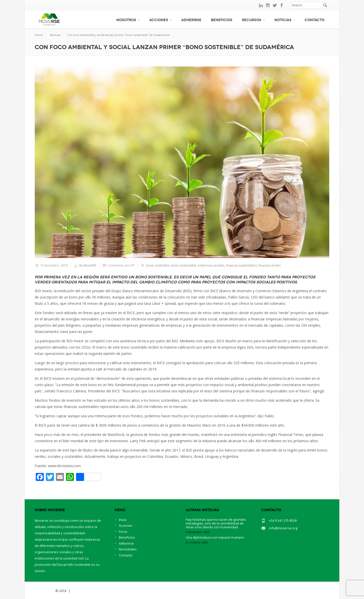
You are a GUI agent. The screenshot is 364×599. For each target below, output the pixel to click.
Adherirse (191, 20)
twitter (275, 5)
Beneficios (222, 20)
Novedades (128, 549)
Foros (123, 532)
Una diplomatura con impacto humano (215, 537)
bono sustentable (184, 265)
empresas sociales (211, 265)
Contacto (315, 20)
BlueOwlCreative (85, 591)
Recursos (253, 20)
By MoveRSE (88, 265)
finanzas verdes (269, 265)
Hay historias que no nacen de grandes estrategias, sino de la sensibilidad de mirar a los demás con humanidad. (216, 523)
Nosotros (128, 20)
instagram (268, 5)
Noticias (285, 20)
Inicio (123, 520)
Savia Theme (45, 591)
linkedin (261, 5)
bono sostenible (158, 265)
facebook (282, 5)
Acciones (160, 20)
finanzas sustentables (241, 265)
